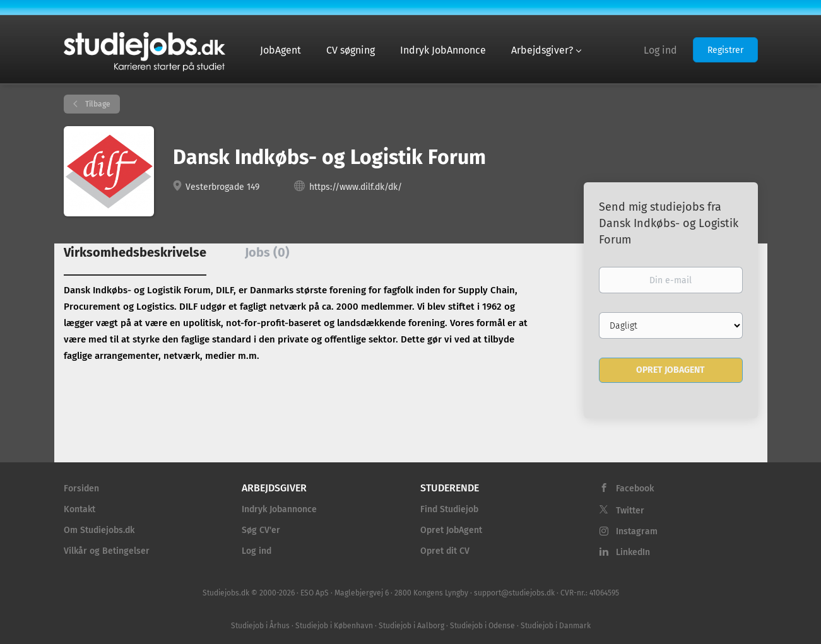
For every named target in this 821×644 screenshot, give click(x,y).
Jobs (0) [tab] (267, 252)
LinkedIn (633, 552)
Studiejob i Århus (260, 626)
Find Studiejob (449, 509)
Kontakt (80, 509)
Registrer (725, 50)
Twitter (630, 511)
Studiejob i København (334, 626)
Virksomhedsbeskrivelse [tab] (135, 252)
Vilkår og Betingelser (107, 551)
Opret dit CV (445, 551)
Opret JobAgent (451, 530)
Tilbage (97, 104)
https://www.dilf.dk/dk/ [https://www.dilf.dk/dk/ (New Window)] (356, 187)
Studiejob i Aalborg (411, 626)
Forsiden (81, 489)
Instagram (637, 531)
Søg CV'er (261, 530)
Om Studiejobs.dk (99, 530)
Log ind (660, 50)
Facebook (635, 489)
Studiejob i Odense (482, 626)
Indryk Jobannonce (279, 509)
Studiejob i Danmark (556, 626)
